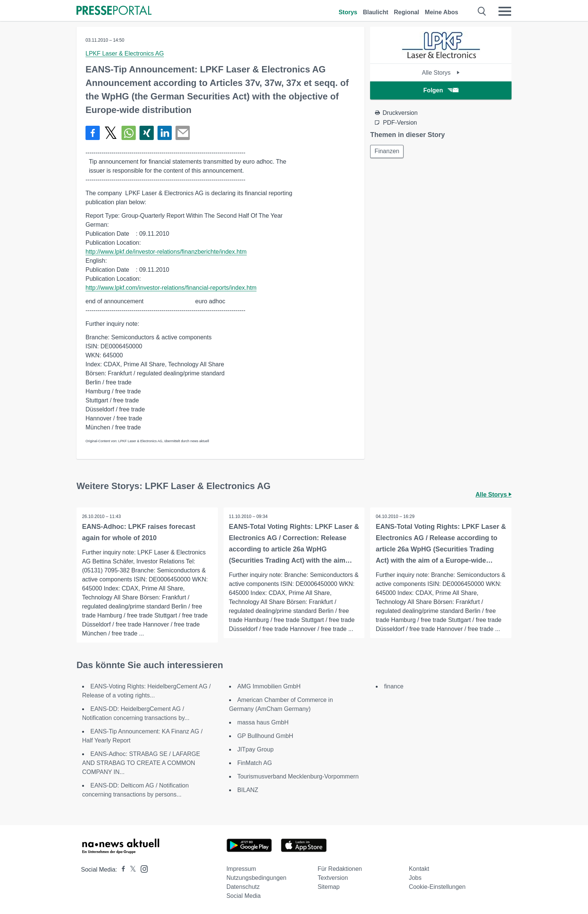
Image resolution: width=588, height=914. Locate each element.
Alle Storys (441, 73)
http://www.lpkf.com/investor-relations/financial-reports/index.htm (171, 288)
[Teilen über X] (111, 133)
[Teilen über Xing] (147, 133)
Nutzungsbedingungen (256, 878)
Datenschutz (243, 887)
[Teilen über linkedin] (165, 133)
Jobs (415, 878)
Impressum (241, 869)
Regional (406, 12)
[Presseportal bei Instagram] (142, 868)
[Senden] (183, 133)
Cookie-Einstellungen (437, 887)
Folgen (441, 90)
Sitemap (329, 887)
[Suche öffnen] (482, 11)
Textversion (333, 878)
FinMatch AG (255, 763)
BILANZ (248, 790)
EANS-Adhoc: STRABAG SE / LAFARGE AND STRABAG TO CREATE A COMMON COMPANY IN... (141, 763)
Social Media (244, 896)
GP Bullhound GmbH (265, 736)
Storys (348, 12)
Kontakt (419, 869)
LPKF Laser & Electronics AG (125, 53)
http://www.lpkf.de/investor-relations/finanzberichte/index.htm (166, 252)
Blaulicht (376, 12)
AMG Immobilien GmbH (269, 686)
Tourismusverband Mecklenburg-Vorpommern (298, 776)
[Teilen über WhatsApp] (129, 133)
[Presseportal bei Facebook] (121, 870)
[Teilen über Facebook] (93, 133)
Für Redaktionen (340, 869)
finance (394, 686)
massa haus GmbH (263, 722)
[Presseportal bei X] (131, 870)
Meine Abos (442, 12)
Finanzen (387, 151)
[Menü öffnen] (505, 11)
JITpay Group (256, 749)
